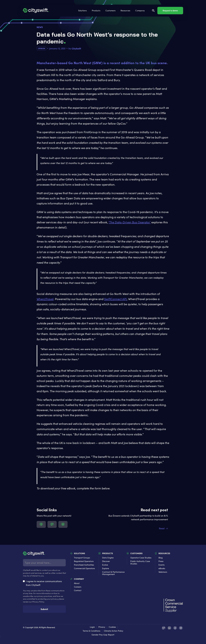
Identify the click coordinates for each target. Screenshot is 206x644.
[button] (83, 11)
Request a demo (170, 10)
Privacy (102, 627)
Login (92, 627)
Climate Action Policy (114, 631)
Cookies (112, 627)
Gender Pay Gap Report (103, 635)
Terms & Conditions (91, 631)
